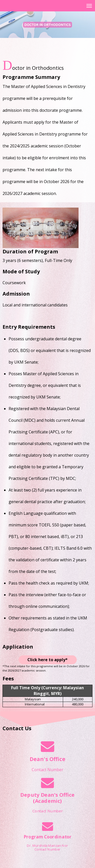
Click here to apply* (48, 660)
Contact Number (48, 770)
